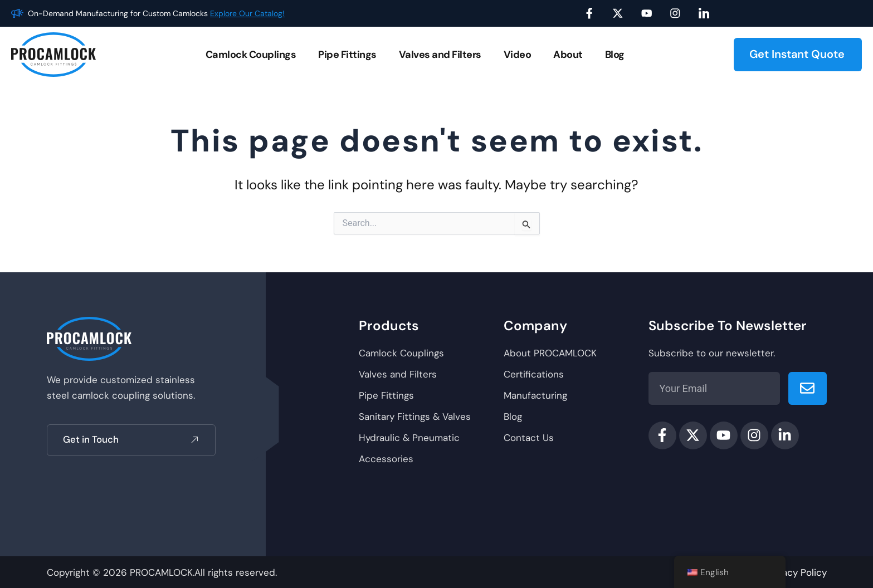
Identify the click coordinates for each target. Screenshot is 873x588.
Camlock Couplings (251, 55)
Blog (615, 55)
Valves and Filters (440, 55)
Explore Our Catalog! (247, 13)
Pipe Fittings (347, 55)
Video (518, 55)
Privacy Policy (796, 572)
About (568, 55)
